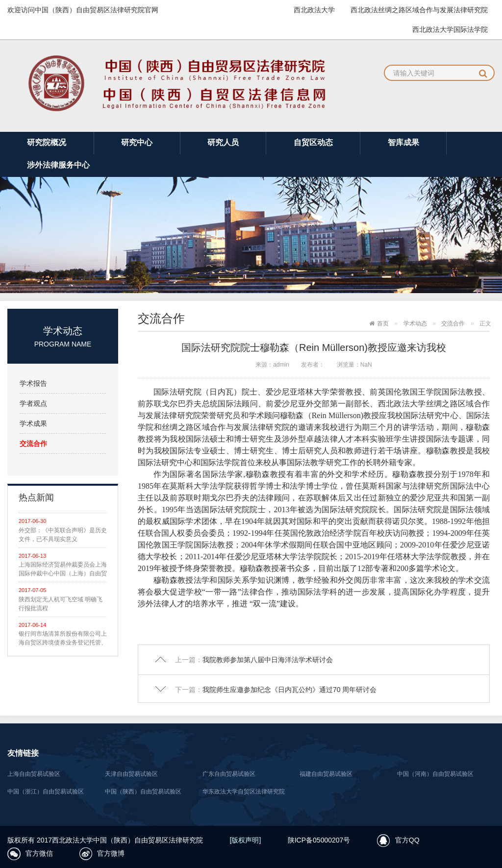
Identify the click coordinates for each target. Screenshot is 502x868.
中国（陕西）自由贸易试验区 (143, 792)
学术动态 (415, 323)
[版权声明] (246, 840)
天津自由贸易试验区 (131, 774)
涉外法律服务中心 (58, 165)
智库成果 (403, 142)
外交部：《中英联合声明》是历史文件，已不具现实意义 (63, 535)
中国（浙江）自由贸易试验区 (46, 792)
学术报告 (33, 383)
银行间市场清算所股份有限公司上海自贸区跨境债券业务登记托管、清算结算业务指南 (63, 639)
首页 (383, 323)
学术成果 (33, 423)
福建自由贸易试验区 (326, 774)
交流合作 (33, 444)
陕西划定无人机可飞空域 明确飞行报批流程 (61, 604)
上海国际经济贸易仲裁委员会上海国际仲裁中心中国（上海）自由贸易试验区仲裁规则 (63, 570)
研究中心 (137, 142)
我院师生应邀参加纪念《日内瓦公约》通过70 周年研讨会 (289, 690)
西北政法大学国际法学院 (450, 29)
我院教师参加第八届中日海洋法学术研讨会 (268, 660)
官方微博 (111, 853)
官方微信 (39, 853)
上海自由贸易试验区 (34, 774)
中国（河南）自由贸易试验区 (435, 774)
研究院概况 (47, 142)
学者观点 (33, 403)
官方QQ (407, 840)
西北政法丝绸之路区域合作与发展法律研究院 (419, 10)
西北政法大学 (314, 10)
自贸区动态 (313, 142)
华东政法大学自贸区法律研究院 (244, 792)
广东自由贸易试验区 (229, 774)
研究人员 (223, 142)
